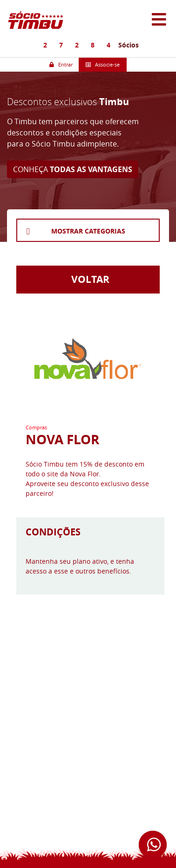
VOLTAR (88, 279)
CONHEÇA (73, 169)
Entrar (61, 64)
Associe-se (103, 64)
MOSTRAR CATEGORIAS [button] (88, 231)
